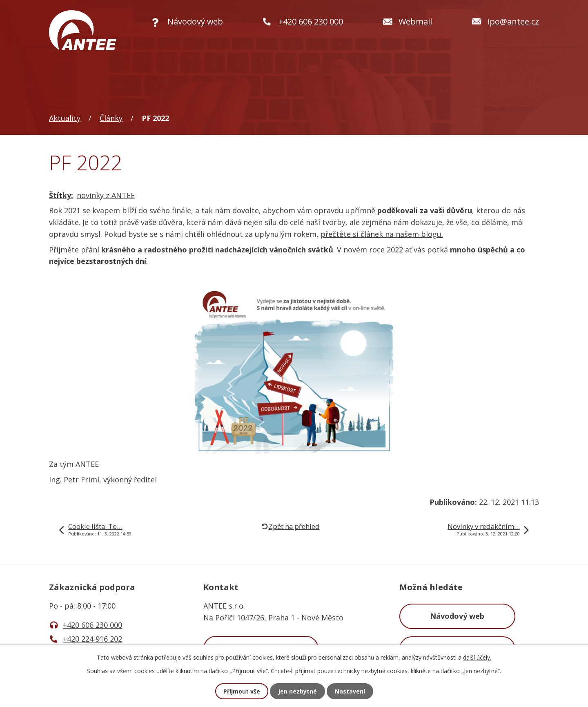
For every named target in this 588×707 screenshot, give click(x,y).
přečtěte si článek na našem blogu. (382, 234)
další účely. (477, 657)
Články (111, 118)
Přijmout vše (242, 691)
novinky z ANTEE (106, 195)
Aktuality (65, 118)
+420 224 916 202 (92, 639)
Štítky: (61, 195)
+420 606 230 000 (92, 625)
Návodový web (457, 616)
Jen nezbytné (297, 691)
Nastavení (350, 691)
